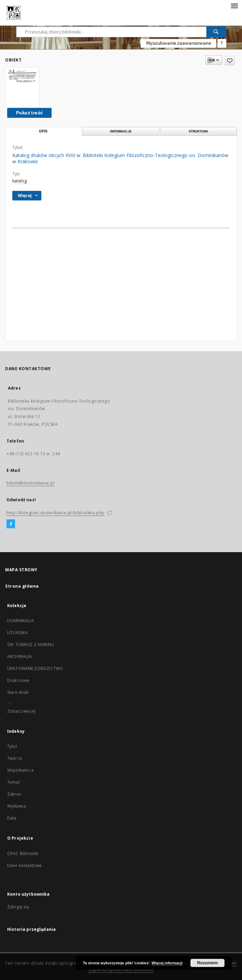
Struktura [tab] (198, 131)
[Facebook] (11, 524)
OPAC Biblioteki (23, 853)
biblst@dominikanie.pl (31, 483)
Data (12, 818)
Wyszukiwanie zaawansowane (178, 43)
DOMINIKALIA (21, 621)
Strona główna (22, 586)
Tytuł (12, 746)
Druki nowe (18, 680)
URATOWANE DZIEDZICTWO (35, 668)
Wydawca (17, 806)
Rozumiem (208, 963)
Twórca (15, 758)
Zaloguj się (18, 907)
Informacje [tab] (121, 131)
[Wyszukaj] (216, 32)
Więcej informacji (167, 963)
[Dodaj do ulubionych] (230, 61)
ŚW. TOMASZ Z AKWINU (31, 645)
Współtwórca (20, 770)
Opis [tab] (43, 131)
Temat (14, 782)
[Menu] (234, 5)
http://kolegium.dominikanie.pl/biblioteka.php (56, 513)
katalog (19, 181)
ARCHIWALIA (20, 656)
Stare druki (18, 692)
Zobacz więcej (21, 711)
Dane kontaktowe (24, 865)
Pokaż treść (29, 113)
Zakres (14, 794)
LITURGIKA (17, 633)
